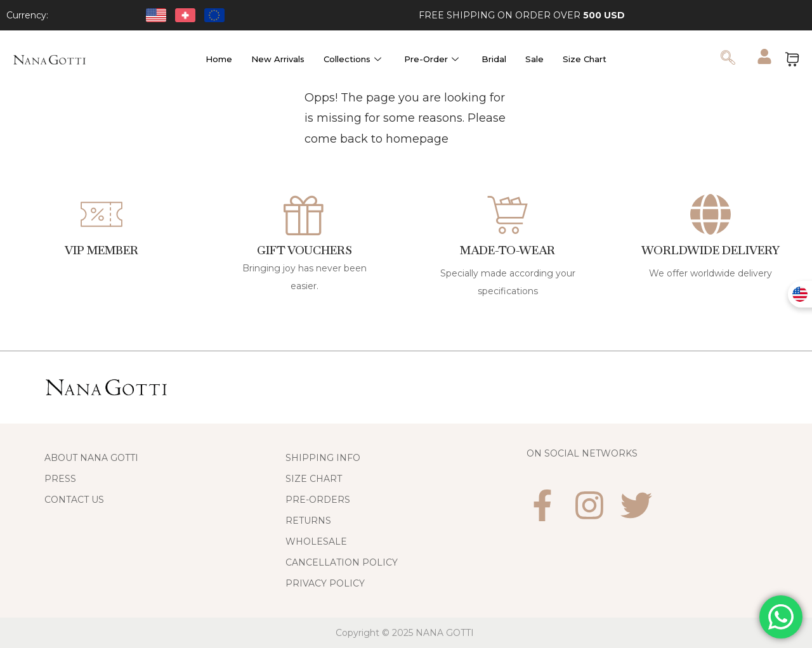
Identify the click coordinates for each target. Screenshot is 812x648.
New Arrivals (278, 59)
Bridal (494, 59)
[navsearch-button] (728, 59)
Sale (534, 59)
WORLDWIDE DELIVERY (710, 250)
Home (219, 59)
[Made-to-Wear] (507, 214)
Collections (352, 59)
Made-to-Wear (508, 250)
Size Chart (585, 59)
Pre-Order (431, 59)
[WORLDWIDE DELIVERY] (710, 214)
